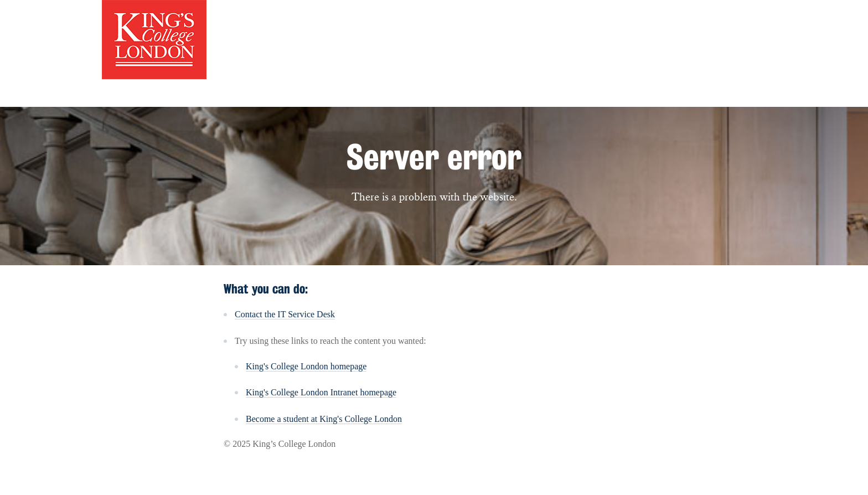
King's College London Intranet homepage (321, 392)
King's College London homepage (306, 366)
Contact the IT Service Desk (285, 314)
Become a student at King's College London (324, 419)
